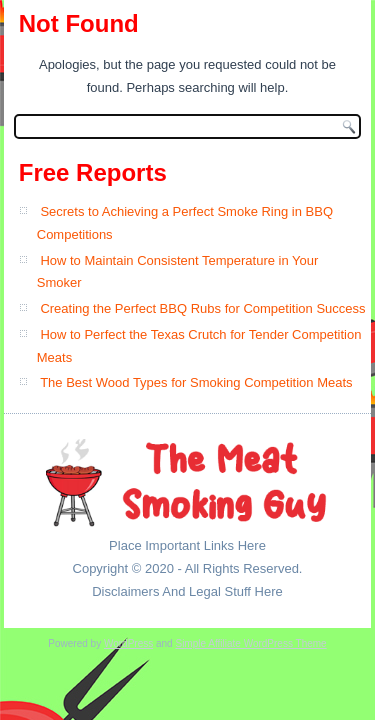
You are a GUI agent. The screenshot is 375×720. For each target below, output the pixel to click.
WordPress (128, 643)
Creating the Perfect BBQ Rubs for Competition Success (202, 308)
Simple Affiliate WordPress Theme (250, 643)
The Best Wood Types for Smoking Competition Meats (196, 382)
